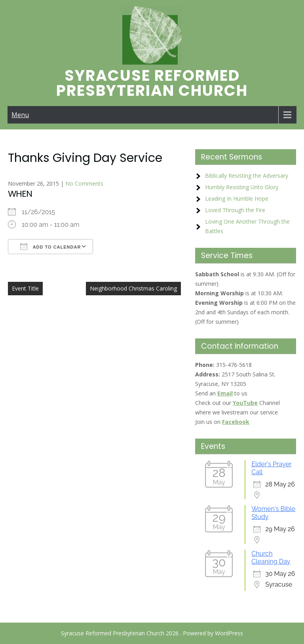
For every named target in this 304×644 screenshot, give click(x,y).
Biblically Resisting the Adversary (247, 176)
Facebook (236, 422)
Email (225, 393)
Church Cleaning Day (271, 558)
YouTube (245, 403)
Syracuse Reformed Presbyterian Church (152, 83)
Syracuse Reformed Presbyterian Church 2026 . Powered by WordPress (152, 633)
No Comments (84, 183)
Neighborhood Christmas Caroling (133, 288)
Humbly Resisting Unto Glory (242, 187)
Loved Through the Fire (235, 210)
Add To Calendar (50, 247)
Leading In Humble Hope (237, 199)
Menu (20, 115)
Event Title (25, 288)
